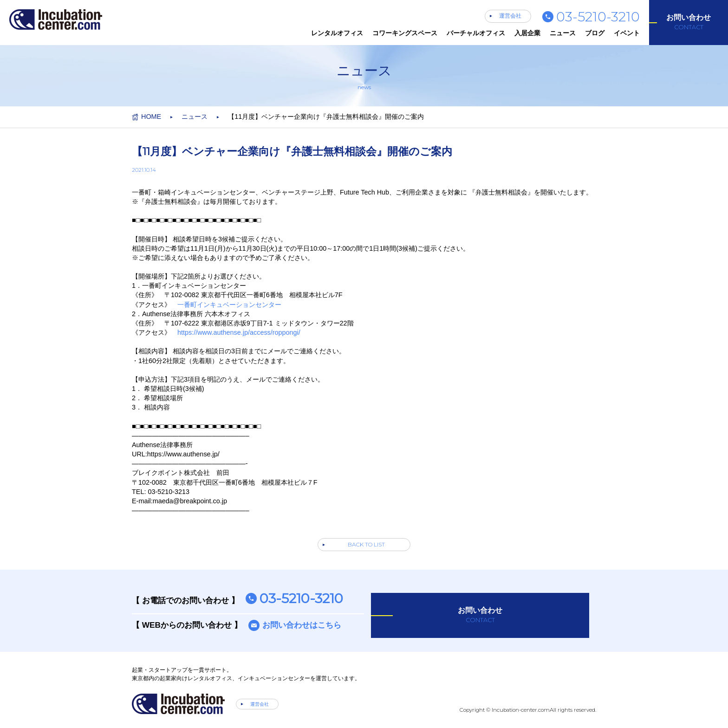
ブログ (595, 33)
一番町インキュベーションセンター (229, 305)
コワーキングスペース (405, 33)
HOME (151, 117)
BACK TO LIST (366, 544)
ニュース (563, 33)
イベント (627, 33)
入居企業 (527, 33)
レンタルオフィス (337, 33)
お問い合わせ (689, 22)
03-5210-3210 (598, 16)
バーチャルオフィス (476, 33)
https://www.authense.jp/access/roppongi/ (239, 332)
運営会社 (510, 16)
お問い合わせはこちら (302, 625)
